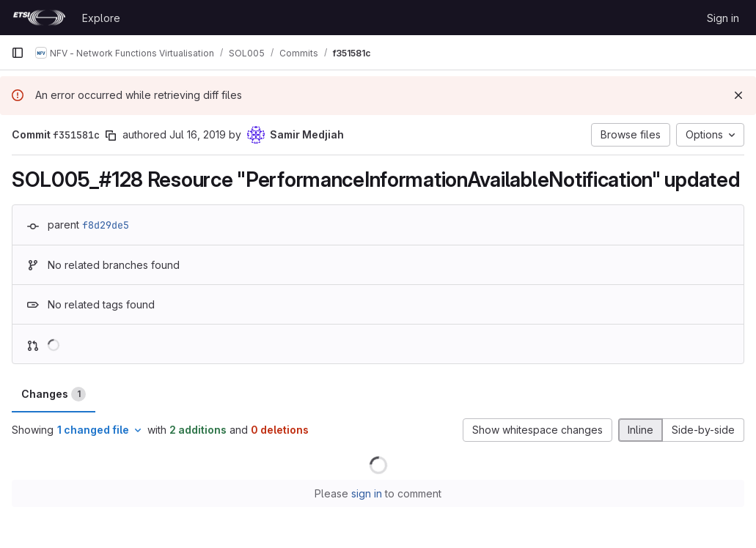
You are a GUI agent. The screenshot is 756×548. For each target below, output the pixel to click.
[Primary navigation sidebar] (18, 53)
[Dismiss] (738, 95)
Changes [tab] (54, 394)
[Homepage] (39, 18)
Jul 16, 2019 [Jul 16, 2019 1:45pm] (198, 134)
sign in (367, 493)
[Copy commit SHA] (111, 136)
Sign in (723, 18)
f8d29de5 (106, 225)
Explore (101, 18)
